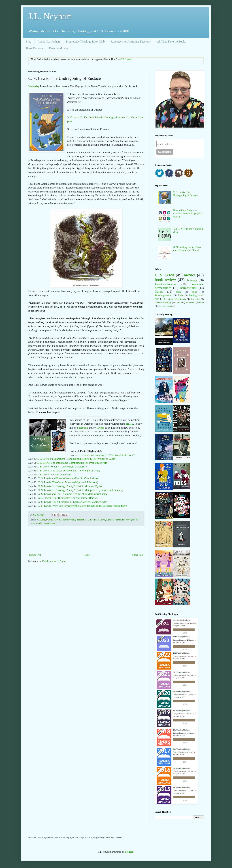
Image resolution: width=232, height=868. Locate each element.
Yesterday (34, 86)
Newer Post (35, 555)
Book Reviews (35, 48)
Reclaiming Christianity (175, 299)
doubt (181, 295)
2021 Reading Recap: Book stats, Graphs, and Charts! (187, 249)
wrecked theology (163, 302)
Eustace (110, 520)
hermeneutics (188, 288)
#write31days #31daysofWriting (61, 520)
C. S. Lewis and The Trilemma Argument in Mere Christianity (73, 494)
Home (87, 555)
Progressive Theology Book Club (85, 42)
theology (192, 280)
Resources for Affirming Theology (131, 42)
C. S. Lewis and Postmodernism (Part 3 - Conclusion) (68, 478)
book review (165, 280)
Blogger (129, 852)
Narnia (118, 520)
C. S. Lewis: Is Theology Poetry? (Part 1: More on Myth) (70, 486)
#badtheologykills (165, 306)
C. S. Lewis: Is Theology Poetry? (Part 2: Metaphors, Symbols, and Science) (81, 490)
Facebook (82, 428)
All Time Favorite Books (171, 42)
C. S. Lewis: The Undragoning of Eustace (185, 194)
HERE (129, 424)
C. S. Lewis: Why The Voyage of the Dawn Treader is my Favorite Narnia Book (83, 506)
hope (201, 302)
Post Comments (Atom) (54, 561)
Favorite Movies (58, 48)
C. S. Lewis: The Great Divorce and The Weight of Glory (68, 470)
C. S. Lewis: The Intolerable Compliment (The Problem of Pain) (72, 463)
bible (179, 292)
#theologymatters (164, 295)
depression (195, 299)
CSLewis (101, 520)
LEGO (179, 302)
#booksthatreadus (166, 284)
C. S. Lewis (90, 520)
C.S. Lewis (126, 59)
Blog (29, 42)
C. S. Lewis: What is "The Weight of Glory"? (62, 466)
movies (190, 275)
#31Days (41, 520)
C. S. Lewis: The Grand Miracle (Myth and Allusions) (68, 482)
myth (194, 292)
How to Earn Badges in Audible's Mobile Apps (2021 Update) (188, 214)
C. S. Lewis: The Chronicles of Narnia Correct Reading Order (72, 502)
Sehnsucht (190, 302)
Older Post (138, 555)
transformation (50, 523)
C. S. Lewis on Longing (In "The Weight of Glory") (106, 455)
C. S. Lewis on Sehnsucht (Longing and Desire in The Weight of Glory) (76, 459)
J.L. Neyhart (50, 16)
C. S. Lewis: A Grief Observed (54, 474)
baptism (80, 520)
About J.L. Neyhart (49, 42)
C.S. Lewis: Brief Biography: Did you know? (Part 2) (68, 498)
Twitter (100, 428)
